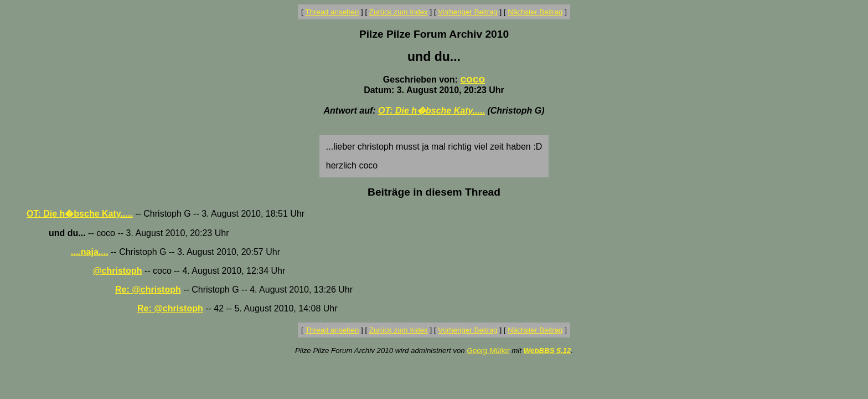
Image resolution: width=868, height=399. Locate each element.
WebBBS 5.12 (547, 351)
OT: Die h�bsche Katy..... (432, 111)
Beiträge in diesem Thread (434, 192)
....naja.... (90, 252)
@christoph (118, 271)
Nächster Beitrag (535, 12)
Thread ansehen (332, 12)
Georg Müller (488, 351)
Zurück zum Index (399, 12)
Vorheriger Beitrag (467, 12)
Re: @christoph (148, 290)
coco (472, 79)
